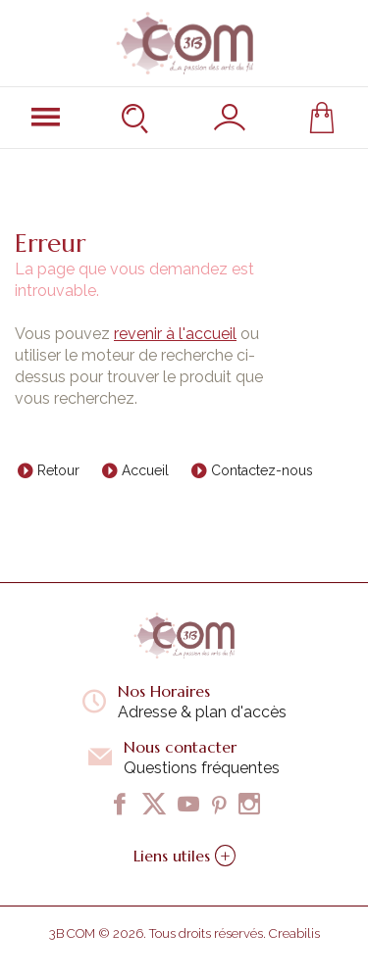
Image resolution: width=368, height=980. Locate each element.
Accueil (145, 470)
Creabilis (294, 933)
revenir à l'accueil (175, 334)
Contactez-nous (262, 470)
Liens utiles (184, 856)
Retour (58, 470)
